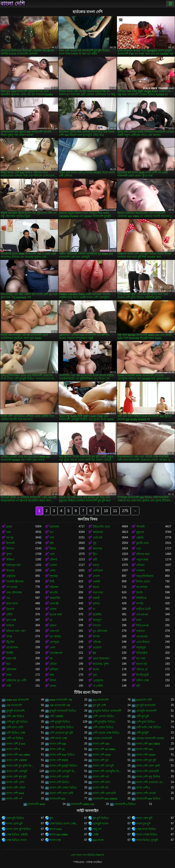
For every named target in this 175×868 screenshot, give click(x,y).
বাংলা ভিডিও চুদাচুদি (147, 840)
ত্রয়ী (95, 560)
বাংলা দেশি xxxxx (146, 755)
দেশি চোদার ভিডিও (103, 727)
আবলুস (97, 620)
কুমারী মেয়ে (142, 543)
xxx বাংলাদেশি (101, 700)
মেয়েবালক (12, 647)
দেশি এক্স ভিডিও (15, 716)
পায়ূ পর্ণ (97, 829)
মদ (51, 658)
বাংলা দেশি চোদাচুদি (17, 771)
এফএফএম (142, 615)
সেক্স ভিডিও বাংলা (16, 840)
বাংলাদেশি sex (58, 799)
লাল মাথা (98, 593)
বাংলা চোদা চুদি (144, 818)
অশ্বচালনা (98, 532)
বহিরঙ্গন (54, 587)
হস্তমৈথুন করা (13, 565)
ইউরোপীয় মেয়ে (101, 527)
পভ (8, 598)
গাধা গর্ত (54, 631)
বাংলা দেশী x (143, 788)
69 (94, 653)
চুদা (51, 818)
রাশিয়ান (54, 669)
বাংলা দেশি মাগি (101, 782)
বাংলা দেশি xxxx (102, 755)
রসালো (97, 625)
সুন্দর (9, 554)
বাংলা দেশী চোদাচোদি (104, 793)
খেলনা (53, 565)
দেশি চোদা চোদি (15, 727)
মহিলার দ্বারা (143, 554)
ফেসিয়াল (98, 571)
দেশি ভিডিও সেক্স (16, 733)
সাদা (52, 538)
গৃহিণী (9, 615)
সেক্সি (96, 835)
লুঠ (94, 543)
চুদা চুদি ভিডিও (101, 818)
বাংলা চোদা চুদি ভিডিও (19, 829)
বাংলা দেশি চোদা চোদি (148, 766)
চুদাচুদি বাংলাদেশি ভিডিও (63, 711)
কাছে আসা (12, 604)
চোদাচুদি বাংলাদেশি (146, 711)
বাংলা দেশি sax (58, 744)
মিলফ (53, 549)
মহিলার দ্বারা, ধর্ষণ (16, 631)
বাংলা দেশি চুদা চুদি (146, 760)
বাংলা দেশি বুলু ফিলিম (148, 777)
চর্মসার (96, 604)
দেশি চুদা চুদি (143, 716)
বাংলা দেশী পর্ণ (14, 799)
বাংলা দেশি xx (57, 749)
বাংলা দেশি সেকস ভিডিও (63, 788)
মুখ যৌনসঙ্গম (100, 631)
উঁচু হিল (10, 642)
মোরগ (53, 625)
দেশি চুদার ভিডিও (146, 722)
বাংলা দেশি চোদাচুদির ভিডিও (107, 771)
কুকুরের (140, 532)
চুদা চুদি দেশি (99, 705)
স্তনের (96, 669)
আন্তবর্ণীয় (55, 598)
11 (115, 511)
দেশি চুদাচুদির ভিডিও (104, 722)
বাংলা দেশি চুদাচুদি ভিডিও (63, 766)
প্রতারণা (97, 647)
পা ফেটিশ (98, 686)
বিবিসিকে (141, 598)
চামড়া (96, 565)
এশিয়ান (140, 565)
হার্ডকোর (54, 527)
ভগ (52, 532)
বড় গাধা (141, 658)
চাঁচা (52, 543)
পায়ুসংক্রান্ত (142, 560)
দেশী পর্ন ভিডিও (15, 738)
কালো (96, 587)
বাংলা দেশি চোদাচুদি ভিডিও (64, 771)
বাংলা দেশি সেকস (16, 788)
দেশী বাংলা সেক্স (58, 738)
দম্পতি (140, 604)
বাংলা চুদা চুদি (143, 824)
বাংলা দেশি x (13, 749)
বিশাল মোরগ (143, 582)
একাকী (96, 582)
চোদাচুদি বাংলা (101, 824)
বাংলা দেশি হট (101, 788)
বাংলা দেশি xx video (104, 749)
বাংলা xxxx (56, 829)
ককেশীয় (97, 615)
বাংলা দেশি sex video (148, 744)
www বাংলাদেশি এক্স (61, 700)
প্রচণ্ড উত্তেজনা (101, 658)
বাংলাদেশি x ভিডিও (125, 804)
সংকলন (140, 571)
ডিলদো (10, 609)
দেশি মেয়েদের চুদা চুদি (61, 733)
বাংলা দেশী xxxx (15, 793)
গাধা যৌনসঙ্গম (14, 593)
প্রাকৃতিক (11, 576)
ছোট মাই (97, 538)
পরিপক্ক (97, 642)
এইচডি (140, 538)
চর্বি (138, 686)
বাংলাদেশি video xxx (83, 804)
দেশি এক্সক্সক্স (56, 716)
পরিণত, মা (142, 669)
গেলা (52, 647)
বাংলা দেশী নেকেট (146, 793)
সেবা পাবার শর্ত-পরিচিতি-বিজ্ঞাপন (87, 855)
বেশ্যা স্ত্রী (54, 604)
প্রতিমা (53, 664)
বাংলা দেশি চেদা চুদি (103, 766)
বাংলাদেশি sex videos (105, 799)
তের (139, 549)
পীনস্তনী (140, 527)
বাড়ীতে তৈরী (143, 609)
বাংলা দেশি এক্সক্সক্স (17, 760)
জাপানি (54, 593)
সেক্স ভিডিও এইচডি (17, 835)
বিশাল (53, 680)
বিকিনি (10, 653)
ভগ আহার (55, 636)
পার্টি (9, 686)
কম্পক (96, 636)
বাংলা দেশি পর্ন (101, 777)
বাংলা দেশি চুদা (101, 760)
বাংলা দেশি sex (101, 744)
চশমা (139, 620)
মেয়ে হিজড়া (143, 642)
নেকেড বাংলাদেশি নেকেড (150, 738)
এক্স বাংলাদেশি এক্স (60, 705)
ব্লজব (9, 527)
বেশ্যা (52, 571)
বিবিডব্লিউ (142, 653)
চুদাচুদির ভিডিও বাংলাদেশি (107, 711)
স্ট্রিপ (95, 554)
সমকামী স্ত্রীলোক (15, 582)
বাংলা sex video (59, 835)
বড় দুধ (10, 538)
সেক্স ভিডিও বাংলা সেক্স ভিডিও (64, 824)
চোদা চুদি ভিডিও (15, 818)
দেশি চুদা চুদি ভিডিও (17, 722)
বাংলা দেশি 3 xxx (16, 744)
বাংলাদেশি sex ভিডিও (148, 799)
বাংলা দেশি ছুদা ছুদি (16, 777)
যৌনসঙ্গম (11, 669)
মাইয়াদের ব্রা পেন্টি (16, 680)
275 (125, 511)
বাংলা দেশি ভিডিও (60, 782)
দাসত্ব (9, 636)
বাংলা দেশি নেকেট (60, 777)
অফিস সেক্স (142, 680)
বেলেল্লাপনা (56, 653)
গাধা (9, 532)
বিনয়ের (10, 571)
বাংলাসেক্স (55, 840)
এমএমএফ (142, 636)
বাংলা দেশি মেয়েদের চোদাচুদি (151, 782)
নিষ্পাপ (10, 549)
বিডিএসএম (142, 625)
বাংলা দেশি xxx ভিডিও (62, 755)
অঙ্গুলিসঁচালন (145, 576)
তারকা (53, 609)
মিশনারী (10, 543)
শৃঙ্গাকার (54, 576)
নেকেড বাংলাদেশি (102, 738)
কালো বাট (142, 664)
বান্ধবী (96, 598)
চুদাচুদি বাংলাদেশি (15, 711)
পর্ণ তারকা (12, 587)
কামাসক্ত (97, 549)
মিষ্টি (52, 582)
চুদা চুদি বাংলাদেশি (146, 705)
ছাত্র (8, 664)
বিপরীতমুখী (142, 675)
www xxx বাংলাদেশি (17, 700)
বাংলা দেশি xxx (145, 749)
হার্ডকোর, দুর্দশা (101, 664)
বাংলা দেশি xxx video (18, 755)
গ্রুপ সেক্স (11, 620)
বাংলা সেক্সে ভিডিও (147, 835)
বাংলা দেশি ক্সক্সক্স (59, 760)
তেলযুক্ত (54, 642)
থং (51, 620)
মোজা (53, 686)
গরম (52, 554)
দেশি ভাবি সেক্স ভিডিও (148, 727)
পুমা (95, 675)
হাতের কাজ (56, 615)
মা (94, 609)
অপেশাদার (142, 587)
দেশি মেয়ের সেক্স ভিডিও (106, 733)
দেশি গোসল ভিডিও (103, 716)
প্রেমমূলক (98, 680)
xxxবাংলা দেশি (144, 700)
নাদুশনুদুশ (141, 647)
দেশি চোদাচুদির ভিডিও (62, 727)
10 (106, 511)
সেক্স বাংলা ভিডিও (146, 829)
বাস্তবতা (141, 631)
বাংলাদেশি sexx (37, 804)
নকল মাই (11, 658)
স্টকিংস (10, 560)
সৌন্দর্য (53, 560)
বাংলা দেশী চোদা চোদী (61, 793)
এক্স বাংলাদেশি (14, 705)
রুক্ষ (52, 675)
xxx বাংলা (98, 840)
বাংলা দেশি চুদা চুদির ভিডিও (21, 766)
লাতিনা (10, 625)
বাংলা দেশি (13, 4)
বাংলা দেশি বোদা (15, 782)
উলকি (139, 593)
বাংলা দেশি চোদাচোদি (148, 771)
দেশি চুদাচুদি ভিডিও (60, 722)
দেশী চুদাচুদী (142, 733)
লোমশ (96, 576)
